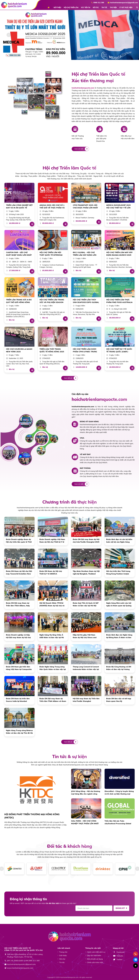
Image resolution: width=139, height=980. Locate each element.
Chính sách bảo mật (95, 962)
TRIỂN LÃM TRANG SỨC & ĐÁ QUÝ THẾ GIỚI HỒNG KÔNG (19, 301)
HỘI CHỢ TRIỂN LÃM (71, 7)
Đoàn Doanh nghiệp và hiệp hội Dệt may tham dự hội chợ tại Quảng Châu (18, 636)
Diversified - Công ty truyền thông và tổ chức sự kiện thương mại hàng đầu (119, 793)
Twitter (118, 959)
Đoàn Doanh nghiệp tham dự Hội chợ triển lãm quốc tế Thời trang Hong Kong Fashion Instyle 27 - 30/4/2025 (19, 541)
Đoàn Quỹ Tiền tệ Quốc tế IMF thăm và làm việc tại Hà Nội (86, 604)
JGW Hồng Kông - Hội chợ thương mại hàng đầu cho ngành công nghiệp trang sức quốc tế (86, 793)
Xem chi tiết (82, 149)
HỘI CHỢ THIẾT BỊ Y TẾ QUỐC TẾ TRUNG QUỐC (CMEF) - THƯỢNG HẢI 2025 (119, 350)
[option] (69, 35)
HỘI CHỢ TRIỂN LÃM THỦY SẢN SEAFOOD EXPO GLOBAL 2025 (86, 301)
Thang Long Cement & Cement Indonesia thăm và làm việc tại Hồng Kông (86, 668)
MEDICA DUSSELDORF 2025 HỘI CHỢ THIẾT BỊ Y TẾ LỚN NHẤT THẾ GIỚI (118, 206)
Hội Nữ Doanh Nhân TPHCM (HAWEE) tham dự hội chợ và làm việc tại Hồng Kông (52, 604)
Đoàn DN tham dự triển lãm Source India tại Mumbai (18, 700)
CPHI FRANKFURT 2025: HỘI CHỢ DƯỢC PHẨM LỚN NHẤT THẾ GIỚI (85, 206)
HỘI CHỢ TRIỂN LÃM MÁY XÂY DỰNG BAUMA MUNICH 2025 (119, 254)
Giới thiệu (63, 955)
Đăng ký (121, 908)
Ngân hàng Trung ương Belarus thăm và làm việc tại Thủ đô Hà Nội (19, 732)
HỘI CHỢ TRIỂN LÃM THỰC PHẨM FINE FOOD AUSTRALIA (119, 301)
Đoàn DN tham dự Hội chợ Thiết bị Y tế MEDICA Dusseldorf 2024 (51, 573)
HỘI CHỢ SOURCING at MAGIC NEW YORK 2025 (19, 350)
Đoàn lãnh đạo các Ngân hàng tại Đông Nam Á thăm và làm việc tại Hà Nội (119, 636)
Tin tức (62, 962)
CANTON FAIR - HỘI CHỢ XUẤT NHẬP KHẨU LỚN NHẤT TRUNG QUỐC (19, 254)
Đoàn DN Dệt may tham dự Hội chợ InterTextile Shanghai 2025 (86, 541)
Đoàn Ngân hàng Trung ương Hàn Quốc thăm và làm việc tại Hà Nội (53, 668)
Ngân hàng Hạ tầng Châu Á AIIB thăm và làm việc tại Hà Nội (52, 636)
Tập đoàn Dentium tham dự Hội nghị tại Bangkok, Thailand (86, 572)
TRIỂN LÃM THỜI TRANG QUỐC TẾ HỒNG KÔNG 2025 (52, 350)
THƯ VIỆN (113, 7)
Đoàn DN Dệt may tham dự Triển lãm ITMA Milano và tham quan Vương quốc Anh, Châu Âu (53, 700)
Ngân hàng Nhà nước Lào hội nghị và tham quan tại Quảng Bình (119, 604)
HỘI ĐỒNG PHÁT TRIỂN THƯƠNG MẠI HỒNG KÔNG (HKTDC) (32, 816)
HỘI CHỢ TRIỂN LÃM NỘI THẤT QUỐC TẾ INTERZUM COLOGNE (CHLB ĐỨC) (51, 254)
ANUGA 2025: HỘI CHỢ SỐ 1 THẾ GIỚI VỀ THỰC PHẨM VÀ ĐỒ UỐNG (52, 206)
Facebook (119, 952)
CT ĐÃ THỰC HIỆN (126, 7)
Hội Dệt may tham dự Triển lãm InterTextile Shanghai (86, 700)
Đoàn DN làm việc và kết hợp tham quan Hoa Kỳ (119, 700)
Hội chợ (62, 959)
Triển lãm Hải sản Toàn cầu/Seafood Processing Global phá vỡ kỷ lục (118, 822)
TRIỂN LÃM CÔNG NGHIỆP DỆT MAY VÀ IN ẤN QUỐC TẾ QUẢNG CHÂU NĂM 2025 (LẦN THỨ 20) (19, 206)
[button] (9, 35)
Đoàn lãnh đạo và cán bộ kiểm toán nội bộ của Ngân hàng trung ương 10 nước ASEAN (119, 541)
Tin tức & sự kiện (69, 756)
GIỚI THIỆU (57, 7)
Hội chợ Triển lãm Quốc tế (69, 168)
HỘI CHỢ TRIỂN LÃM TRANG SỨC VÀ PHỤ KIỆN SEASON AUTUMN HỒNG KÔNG (52, 301)
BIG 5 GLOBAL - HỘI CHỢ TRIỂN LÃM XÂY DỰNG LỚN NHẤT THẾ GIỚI (85, 254)
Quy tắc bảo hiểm (94, 955)
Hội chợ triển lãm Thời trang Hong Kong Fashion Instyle (118, 572)
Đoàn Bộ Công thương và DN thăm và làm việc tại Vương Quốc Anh (119, 668)
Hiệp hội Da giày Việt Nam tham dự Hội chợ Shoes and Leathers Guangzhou (85, 636)
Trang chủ (49, 7)
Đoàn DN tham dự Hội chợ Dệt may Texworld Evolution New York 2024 (19, 573)
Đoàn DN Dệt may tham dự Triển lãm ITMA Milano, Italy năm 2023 (18, 604)
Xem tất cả (71, 378)
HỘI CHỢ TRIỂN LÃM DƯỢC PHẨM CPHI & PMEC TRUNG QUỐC (85, 350)
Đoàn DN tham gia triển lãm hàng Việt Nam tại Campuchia (19, 668)
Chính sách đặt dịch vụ (96, 952)
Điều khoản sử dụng (95, 959)
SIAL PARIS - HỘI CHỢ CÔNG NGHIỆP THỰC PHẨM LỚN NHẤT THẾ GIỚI (85, 822)
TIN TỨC (104, 7)
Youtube (118, 956)
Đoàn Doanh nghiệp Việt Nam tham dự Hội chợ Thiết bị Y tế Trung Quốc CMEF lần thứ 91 (52, 541)
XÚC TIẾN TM (86, 7)
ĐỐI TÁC (96, 7)
